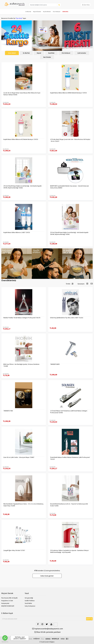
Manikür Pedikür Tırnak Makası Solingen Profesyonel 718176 (22, 318)
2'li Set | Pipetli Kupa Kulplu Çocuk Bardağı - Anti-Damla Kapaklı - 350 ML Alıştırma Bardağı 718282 (70, 233)
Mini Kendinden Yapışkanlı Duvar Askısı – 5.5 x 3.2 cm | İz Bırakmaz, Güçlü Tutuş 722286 (24, 505)
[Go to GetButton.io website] (5, 642)
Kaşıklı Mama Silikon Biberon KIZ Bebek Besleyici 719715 (21, 139)
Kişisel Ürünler (37, 12)
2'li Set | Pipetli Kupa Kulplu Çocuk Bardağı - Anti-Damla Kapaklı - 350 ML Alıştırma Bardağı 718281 (23, 187)
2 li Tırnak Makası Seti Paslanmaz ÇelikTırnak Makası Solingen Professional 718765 (69, 412)
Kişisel (39, 53)
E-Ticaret (42, 642)
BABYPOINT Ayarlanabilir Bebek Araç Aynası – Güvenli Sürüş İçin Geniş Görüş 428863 (69, 187)
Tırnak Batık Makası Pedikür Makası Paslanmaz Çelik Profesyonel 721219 (70, 458)
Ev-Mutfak (26, 53)
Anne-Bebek (12, 53)
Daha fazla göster (47, 576)
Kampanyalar (5, 603)
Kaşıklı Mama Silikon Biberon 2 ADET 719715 (17, 232)
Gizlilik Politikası (30, 601)
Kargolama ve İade (7, 601)
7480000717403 (8, 411)
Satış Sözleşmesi (30, 606)
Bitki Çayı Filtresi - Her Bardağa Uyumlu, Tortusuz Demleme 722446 (21, 365)
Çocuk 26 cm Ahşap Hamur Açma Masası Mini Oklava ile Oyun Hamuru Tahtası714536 (22, 94)
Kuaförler (51, 53)
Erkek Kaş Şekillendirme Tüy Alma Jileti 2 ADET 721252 (67, 318)
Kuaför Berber (47, 12)
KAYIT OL (89, 619)
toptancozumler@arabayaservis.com (48, 629)
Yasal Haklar (28, 603)
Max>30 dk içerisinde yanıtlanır (48, 632)
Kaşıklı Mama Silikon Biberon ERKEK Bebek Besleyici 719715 (68, 93)
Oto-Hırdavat (57, 12)
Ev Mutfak (28, 12)
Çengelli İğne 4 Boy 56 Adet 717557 (14, 550)
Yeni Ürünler (47, 57)
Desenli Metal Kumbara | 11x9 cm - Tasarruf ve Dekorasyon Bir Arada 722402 (69, 505)
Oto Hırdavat (66, 53)
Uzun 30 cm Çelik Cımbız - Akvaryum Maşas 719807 (19, 457)
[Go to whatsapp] (5, 638)
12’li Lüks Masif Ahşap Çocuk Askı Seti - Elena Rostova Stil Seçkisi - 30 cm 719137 (70, 140)
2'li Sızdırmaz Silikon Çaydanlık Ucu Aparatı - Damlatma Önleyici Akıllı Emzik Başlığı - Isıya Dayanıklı (69, 551)
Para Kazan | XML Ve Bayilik (9, 598)
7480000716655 (55, 364)
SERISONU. (65, 12)
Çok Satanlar (82, 53)
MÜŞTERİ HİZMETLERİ (8, 606)
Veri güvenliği (29, 598)
